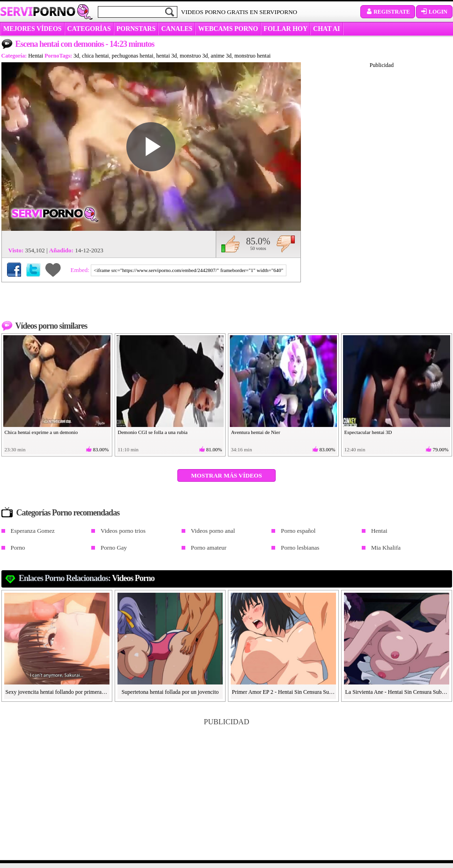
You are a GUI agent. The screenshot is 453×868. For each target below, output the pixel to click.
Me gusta (230, 244)
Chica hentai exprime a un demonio (41, 432)
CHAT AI (326, 29)
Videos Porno (133, 578)
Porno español (298, 531)
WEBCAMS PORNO (228, 29)
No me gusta (286, 244)
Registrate (388, 12)
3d (76, 56)
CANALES (177, 29)
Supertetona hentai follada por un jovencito (170, 692)
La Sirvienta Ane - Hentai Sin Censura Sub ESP (397, 692)
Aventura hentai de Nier (256, 432)
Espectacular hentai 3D (368, 432)
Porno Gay (114, 548)
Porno (18, 548)
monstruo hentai (253, 56)
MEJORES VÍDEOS (33, 29)
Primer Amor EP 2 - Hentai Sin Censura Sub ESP (284, 692)
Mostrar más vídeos (226, 475)
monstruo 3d (194, 56)
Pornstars (136, 29)
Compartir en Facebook (14, 270)
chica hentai (95, 56)
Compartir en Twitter (33, 270)
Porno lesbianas (300, 548)
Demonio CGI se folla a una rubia (153, 432)
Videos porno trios (123, 531)
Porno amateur (209, 548)
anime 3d (221, 56)
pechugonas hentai (133, 56)
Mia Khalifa (386, 548)
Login (434, 12)
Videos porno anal (213, 531)
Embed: (81, 270)
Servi (38, 11)
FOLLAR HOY (285, 29)
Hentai (36, 56)
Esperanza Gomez (33, 531)
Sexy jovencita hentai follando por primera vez (57, 692)
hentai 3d (167, 56)
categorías (89, 29)
